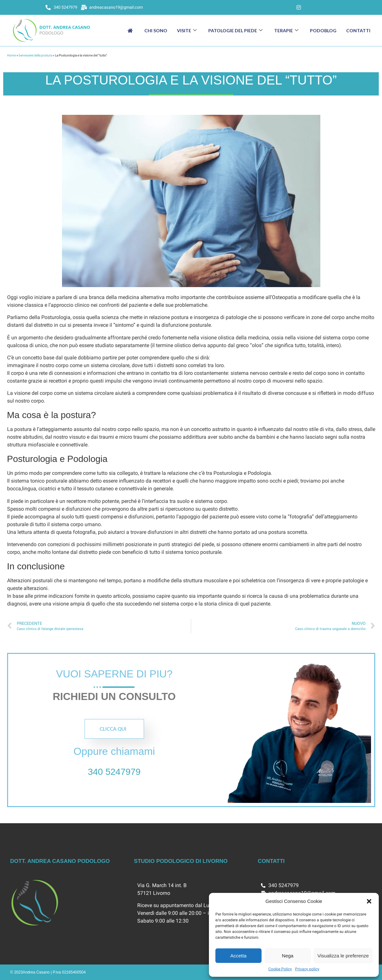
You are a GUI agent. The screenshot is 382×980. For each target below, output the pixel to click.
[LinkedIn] (286, 7)
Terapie (286, 30)
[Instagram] (299, 7)
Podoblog (323, 30)
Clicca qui (113, 729)
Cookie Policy (280, 969)
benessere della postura (35, 55)
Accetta (238, 956)
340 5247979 (114, 772)
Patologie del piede (235, 30)
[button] (369, 901)
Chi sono (156, 30)
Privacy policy (307, 969)
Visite (187, 30)
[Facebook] (273, 7)
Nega (288, 956)
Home (11, 55)
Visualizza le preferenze (343, 956)
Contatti (358, 30)
